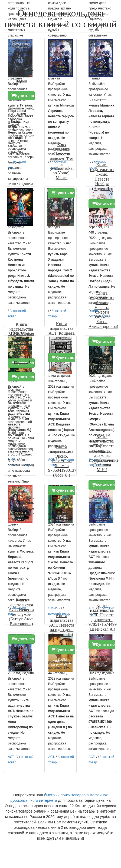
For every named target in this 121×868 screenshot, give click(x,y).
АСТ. (11, 757)
